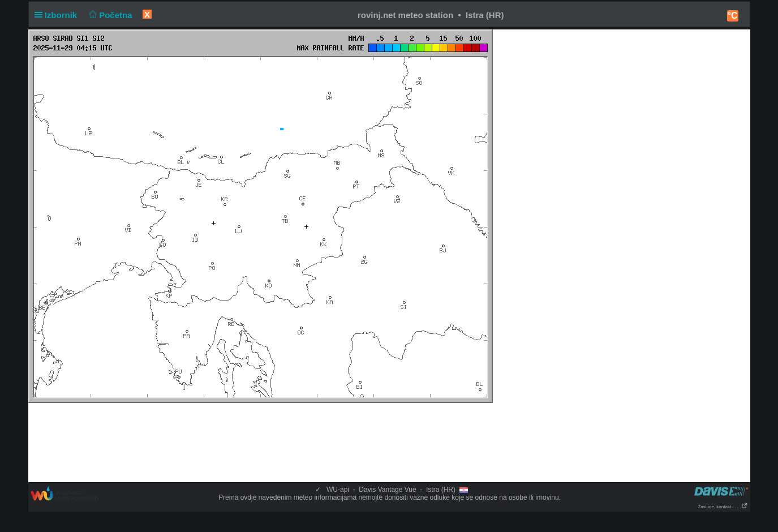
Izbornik (58, 15)
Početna (109, 15)
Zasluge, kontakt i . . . (723, 507)
